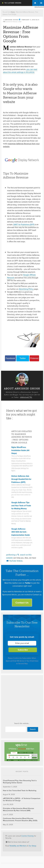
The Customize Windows (11, 3)
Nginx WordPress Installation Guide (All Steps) (20, 450)
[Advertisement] (22, 699)
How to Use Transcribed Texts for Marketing (20, 791)
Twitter (23, 358)
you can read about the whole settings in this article (20, 71)
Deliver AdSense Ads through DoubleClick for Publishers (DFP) (21, 479)
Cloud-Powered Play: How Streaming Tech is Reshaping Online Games (20, 782)
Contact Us (22, 603)
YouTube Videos (14, 561)
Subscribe (23, 650)
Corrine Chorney (28, 836)
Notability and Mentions (18, 846)
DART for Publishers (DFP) (24, 224)
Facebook (10, 358)
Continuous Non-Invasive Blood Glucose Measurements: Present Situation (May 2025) (20, 819)
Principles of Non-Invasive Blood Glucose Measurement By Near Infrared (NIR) (18, 809)
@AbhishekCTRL (26, 397)
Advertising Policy (26, 289)
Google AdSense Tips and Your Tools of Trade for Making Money (21, 505)
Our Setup (32, 846)
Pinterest (34, 358)
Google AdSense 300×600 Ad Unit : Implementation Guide (21, 532)
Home (13, 12)
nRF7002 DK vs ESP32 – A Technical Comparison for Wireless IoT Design (22, 799)
